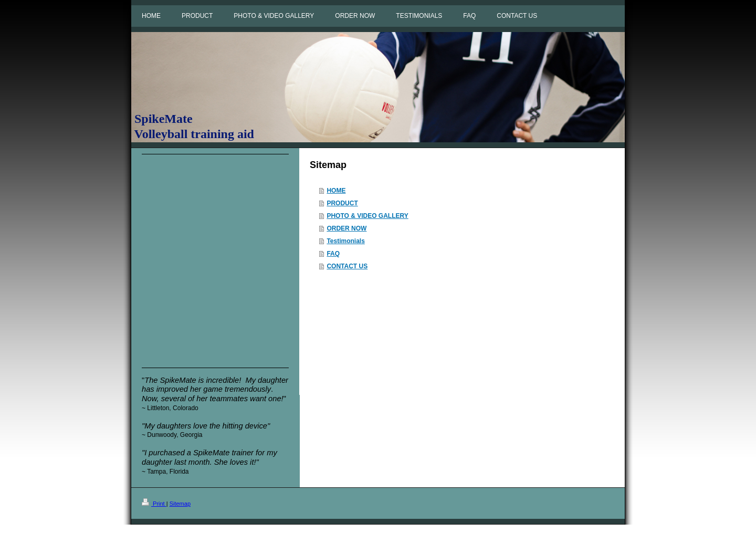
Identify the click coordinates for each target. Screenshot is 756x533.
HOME (336, 191)
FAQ (333, 254)
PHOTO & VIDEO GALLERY (367, 216)
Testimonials (345, 241)
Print (154, 504)
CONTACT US (347, 266)
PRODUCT (342, 203)
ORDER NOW (346, 228)
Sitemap (180, 504)
